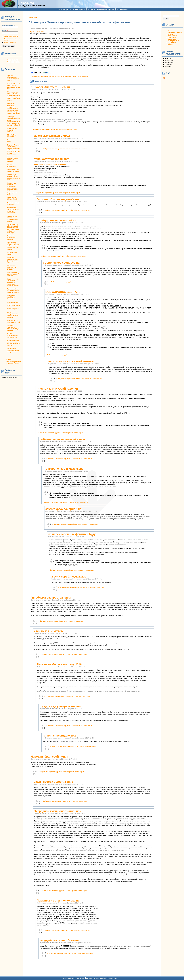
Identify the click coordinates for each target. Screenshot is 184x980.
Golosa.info (26, 3)
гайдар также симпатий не (58, 220)
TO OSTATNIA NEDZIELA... (12, 136)
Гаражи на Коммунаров (12, 166)
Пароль (5, 31)
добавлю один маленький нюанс (63, 439)
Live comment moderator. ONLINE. (12, 130)
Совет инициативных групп (175, 32)
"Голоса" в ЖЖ (173, 36)
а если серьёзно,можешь (69, 576)
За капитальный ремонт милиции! (13, 171)
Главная (33, 18)
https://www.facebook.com (51, 159)
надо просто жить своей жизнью (71, 361)
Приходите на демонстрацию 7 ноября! (13, 274)
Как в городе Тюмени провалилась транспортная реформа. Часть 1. (14, 186)
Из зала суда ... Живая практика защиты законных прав (13, 177)
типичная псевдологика (59, 735)
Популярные (79, 9)
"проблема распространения (51, 598)
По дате (91, 9)
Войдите (35, 76)
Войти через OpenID (11, 36)
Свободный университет (172, 38)
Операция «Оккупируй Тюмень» (11, 238)
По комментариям (106, 9)
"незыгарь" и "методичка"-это (58, 199)
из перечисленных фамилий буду (72, 534)
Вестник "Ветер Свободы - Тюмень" (13, 160)
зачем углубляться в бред (52, 136)
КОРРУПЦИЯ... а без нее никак (13, 199)
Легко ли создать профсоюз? (13, 204)
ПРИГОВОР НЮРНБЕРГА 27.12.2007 (12, 267)
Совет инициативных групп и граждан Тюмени (13, 315)
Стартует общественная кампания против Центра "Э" (13, 78)
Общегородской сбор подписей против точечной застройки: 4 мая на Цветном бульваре (13, 229)
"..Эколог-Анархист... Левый (50, 87)
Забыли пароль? (10, 43)
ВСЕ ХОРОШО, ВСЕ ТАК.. (63, 292)
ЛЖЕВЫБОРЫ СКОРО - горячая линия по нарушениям (13, 210)
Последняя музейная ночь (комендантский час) (13, 260)
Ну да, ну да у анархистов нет (60, 706)
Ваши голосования (14, 62)
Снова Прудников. (14, 309)
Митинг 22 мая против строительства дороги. (12, 219)
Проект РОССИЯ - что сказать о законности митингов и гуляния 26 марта (13, 282)
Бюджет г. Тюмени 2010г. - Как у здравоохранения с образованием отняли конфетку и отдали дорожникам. (14, 150)
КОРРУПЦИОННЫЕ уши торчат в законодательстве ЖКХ (14, 86)
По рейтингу (122, 9)
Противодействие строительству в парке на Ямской (13, 291)
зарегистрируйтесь (47, 76)
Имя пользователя (9, 25)
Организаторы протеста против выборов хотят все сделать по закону (13, 246)
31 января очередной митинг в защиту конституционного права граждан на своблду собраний (14, 121)
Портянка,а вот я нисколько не (58, 900)
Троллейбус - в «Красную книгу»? (14, 321)
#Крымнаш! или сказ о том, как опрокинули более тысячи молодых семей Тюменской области (14, 96)
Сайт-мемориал (63, 9)
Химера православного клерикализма (12, 335)
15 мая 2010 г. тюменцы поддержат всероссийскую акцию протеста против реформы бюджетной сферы (14, 109)
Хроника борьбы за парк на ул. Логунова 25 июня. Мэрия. (14, 343)
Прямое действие (37, 32)
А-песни (170, 34)
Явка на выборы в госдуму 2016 (59, 664)
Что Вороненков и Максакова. (63, 469)
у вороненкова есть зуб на (61, 263)
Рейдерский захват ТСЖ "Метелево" (11, 297)
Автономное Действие (172, 43)
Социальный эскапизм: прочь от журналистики (13, 350)
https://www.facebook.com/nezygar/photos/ (51, 164)
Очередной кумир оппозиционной (57, 811)
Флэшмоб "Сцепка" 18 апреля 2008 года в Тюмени (14, 328)
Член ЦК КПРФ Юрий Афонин (57, 389)
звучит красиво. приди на (63, 509)
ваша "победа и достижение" (54, 782)
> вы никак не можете (49, 631)
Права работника (173, 41)
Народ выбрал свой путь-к (50, 757)
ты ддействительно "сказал (59, 940)
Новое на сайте (12, 60)
